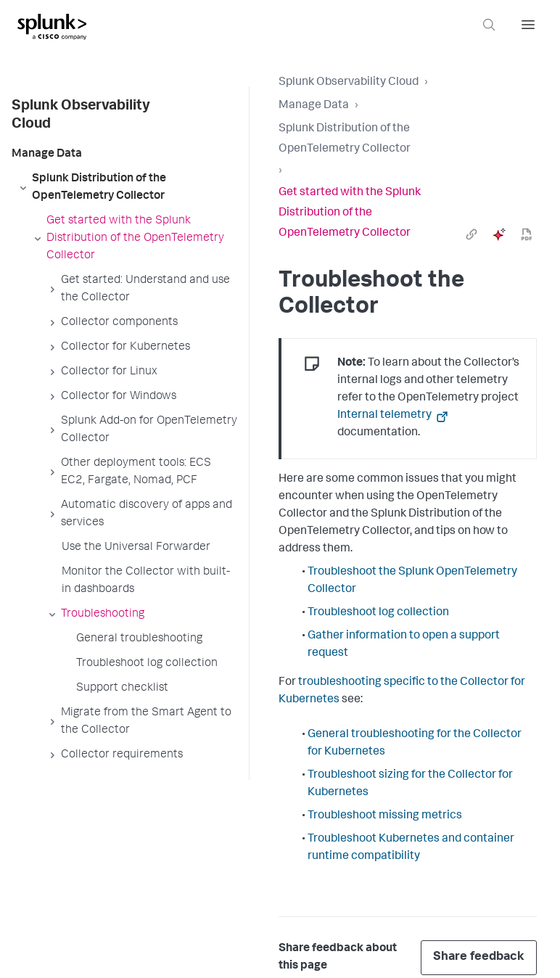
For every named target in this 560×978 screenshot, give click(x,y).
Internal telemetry (386, 416)
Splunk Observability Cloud (349, 83)
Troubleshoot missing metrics (385, 816)
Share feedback (479, 957)
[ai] (499, 234)
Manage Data (314, 106)
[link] (472, 234)
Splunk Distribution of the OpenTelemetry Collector (345, 139)
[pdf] (527, 234)
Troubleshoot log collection (378, 613)
